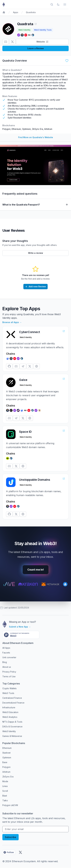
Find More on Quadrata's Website (36, 137)
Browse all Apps (12, 322)
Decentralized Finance (13, 703)
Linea (5, 786)
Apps (16, 12)
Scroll (5, 791)
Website (42, 42)
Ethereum (16, 129)
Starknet (6, 753)
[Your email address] (35, 829)
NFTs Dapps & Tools (12, 722)
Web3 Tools (8, 693)
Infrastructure (9, 707)
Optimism (26, 129)
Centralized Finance (12, 698)
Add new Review (35, 287)
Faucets (6, 653)
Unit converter (9, 657)
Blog (5, 662)
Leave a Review (36, 48)
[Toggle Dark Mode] (58, 4)
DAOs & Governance (12, 727)
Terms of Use (9, 676)
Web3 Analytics (10, 717)
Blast (5, 796)
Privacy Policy (9, 672)
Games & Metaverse (12, 736)
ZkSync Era (37, 129)
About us (7, 667)
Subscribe (11, 837)
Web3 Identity (24, 30)
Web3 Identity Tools (43, 30)
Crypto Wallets (9, 688)
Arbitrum (48, 129)
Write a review (36, 253)
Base (5, 762)
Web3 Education (10, 712)
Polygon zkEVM (10, 805)
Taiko (5, 800)
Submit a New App (20, 627)
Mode (5, 781)
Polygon (6, 129)
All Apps (6, 648)
